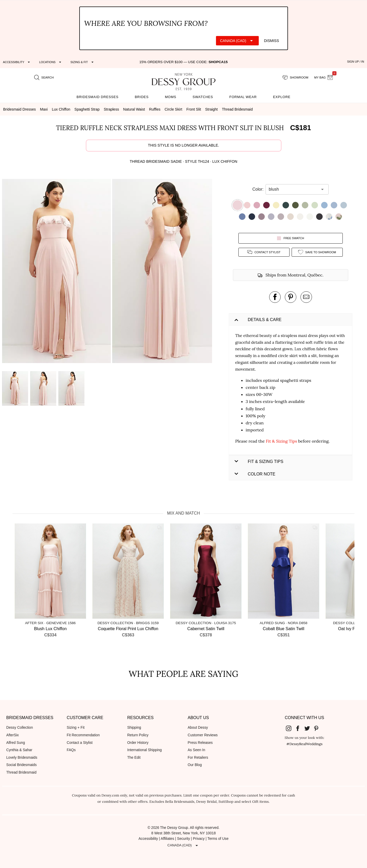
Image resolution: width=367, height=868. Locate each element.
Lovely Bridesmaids (22, 758)
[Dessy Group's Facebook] (300, 728)
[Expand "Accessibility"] (17, 62)
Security (184, 839)
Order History (138, 743)
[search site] (44, 78)
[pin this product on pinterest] (291, 297)
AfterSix (13, 735)
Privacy (199, 839)
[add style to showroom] (317, 252)
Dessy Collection (20, 728)
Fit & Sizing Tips (281, 441)
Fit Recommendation (83, 735)
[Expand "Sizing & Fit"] (83, 62)
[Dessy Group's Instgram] (291, 728)
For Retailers (198, 758)
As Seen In (196, 750)
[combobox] (293, 189)
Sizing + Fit (76, 728)
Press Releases (200, 743)
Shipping (134, 728)
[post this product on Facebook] (275, 297)
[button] (57, 272)
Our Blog (195, 765)
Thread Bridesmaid (21, 772)
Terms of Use (218, 839)
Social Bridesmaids (22, 765)
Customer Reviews (203, 735)
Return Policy (138, 735)
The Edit (134, 758)
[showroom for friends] (295, 78)
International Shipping (145, 750)
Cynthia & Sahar (19, 750)
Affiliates (167, 839)
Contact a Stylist (80, 743)
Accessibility (148, 839)
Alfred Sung (16, 743)
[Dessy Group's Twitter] (309, 728)
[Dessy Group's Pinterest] (318, 728)
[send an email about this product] (306, 297)
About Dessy (198, 728)
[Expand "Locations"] (51, 62)
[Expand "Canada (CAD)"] (237, 41)
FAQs (71, 750)
